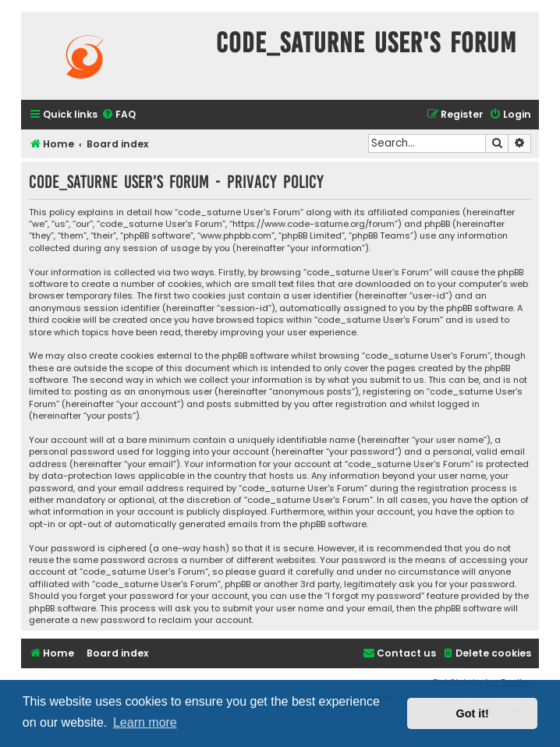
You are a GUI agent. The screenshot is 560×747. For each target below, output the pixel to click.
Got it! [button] (473, 713)
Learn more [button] (145, 722)
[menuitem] (119, 115)
